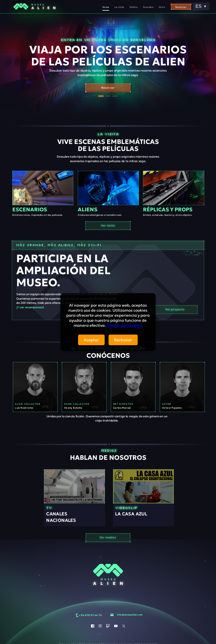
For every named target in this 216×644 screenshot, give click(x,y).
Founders (148, 7)
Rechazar (123, 340)
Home (106, 7)
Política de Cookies (125, 325)
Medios (134, 7)
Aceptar (92, 340)
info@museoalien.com (130, 615)
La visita (119, 7)
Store (162, 7)
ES (201, 6)
